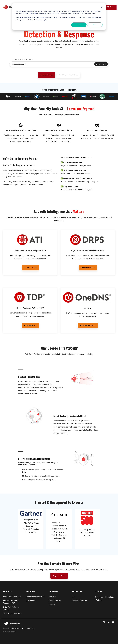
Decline (95, 25)
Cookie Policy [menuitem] (30, 628)
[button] (104, 622)
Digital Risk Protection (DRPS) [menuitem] (11, 608)
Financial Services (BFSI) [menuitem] (36, 597)
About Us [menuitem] (53, 597)
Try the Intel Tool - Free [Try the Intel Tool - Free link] (68, 75)
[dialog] (59, 17)
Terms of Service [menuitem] (9, 628)
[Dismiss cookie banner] (102, 7)
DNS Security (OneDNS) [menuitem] (12, 613)
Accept (79, 25)
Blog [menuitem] (74, 597)
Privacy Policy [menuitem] (20, 628)
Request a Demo (110, 7)
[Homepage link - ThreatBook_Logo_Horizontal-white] (12, 625)
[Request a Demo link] (47, 75)
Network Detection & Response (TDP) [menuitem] (11, 602)
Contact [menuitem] (52, 605)
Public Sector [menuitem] (31, 601)
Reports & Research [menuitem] (80, 601)
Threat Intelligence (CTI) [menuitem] (12, 597)
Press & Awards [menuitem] (55, 601)
